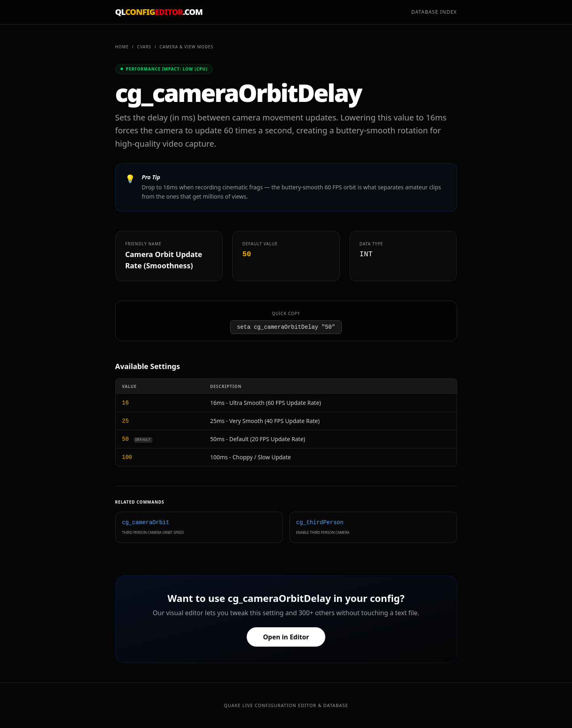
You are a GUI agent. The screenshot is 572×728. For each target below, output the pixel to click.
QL (159, 12)
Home (122, 47)
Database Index (434, 12)
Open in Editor (286, 637)
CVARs (144, 47)
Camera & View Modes (187, 47)
